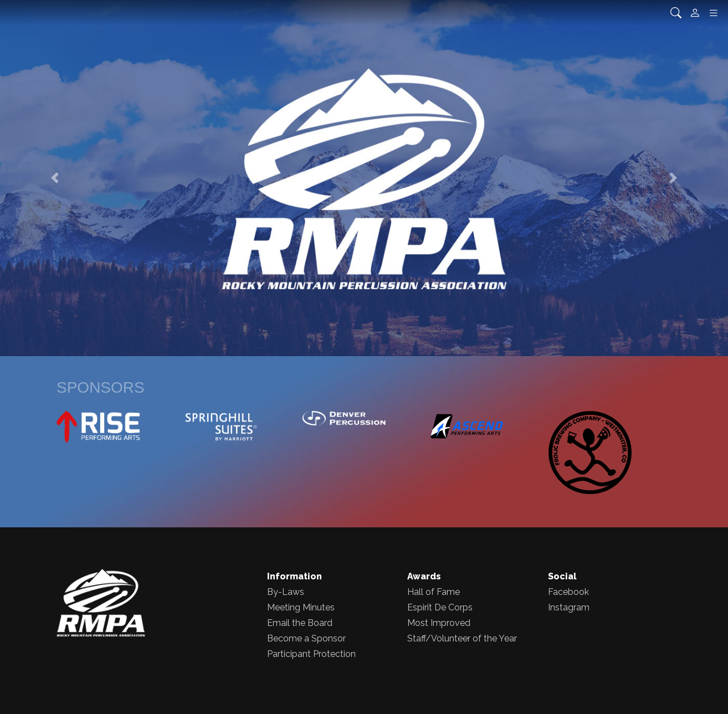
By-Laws (286, 592)
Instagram (569, 607)
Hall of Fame (434, 592)
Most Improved (439, 623)
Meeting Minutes (301, 607)
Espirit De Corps (440, 607)
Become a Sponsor (306, 638)
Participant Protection (311, 654)
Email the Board (300, 623)
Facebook (568, 592)
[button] (55, 178)
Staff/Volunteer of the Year (462, 638)
